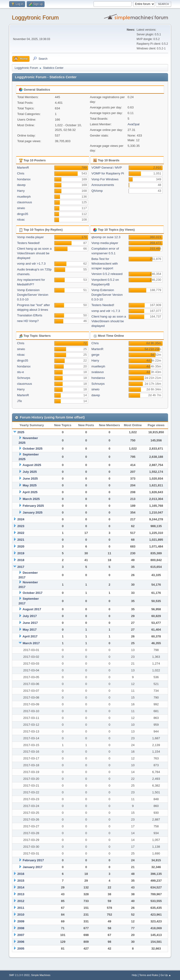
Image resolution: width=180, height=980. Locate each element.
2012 (21, 901)
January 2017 (33, 867)
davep (21, 185)
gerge (95, 355)
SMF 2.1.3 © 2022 (19, 975)
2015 (21, 881)
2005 (21, 949)
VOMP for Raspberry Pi (108, 173)
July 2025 (30, 472)
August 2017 (32, 609)
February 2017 (33, 860)
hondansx (24, 179)
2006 (21, 942)
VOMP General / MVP (107, 168)
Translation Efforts (30, 315)
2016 (21, 874)
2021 (21, 540)
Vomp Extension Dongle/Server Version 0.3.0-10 (33, 295)
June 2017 (30, 623)
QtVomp (97, 191)
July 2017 (30, 616)
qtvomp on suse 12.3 (106, 237)
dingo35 (23, 214)
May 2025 (30, 485)
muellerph (24, 197)
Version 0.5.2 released (107, 274)
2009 (21, 921)
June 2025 (30, 479)
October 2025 (33, 449)
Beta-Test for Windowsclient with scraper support (105, 264)
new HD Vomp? (28, 321)
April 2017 (30, 636)
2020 (21, 546)
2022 (21, 533)
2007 (21, 935)
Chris (21, 173)
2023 (21, 526)
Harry (21, 191)
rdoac (21, 220)
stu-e (21, 372)
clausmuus (25, 202)
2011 (21, 908)
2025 (21, 432)
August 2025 (32, 465)
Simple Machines (41, 975)
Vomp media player (30, 237)
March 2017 (31, 643)
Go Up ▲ (166, 975)
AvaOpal (133, 124)
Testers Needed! (28, 243)
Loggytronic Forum (35, 17)
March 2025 (31, 499)
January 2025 (33, 512)
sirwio (21, 208)
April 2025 (30, 492)
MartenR (23, 168)
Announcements (103, 185)
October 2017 (33, 593)
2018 (21, 560)
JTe (20, 401)
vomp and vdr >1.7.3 (31, 264)
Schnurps (24, 378)
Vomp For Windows (105, 179)
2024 (21, 519)
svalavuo (98, 372)
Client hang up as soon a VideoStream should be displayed (34, 253)
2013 (21, 894)
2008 (21, 928)
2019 (21, 553)
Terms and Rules (149, 975)
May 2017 (30, 630)
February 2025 (33, 506)
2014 (21, 887)
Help (134, 975)
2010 (21, 915)
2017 (21, 567)
